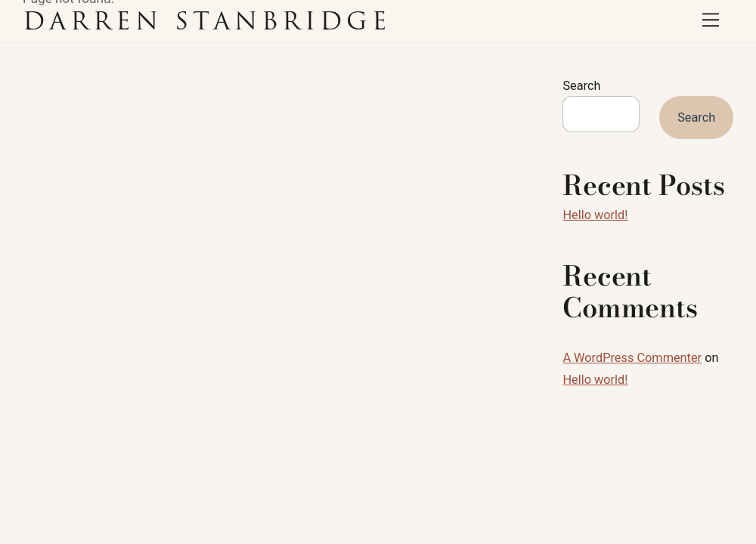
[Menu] (711, 20)
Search (581, 86)
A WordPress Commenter (632, 358)
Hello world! (595, 215)
